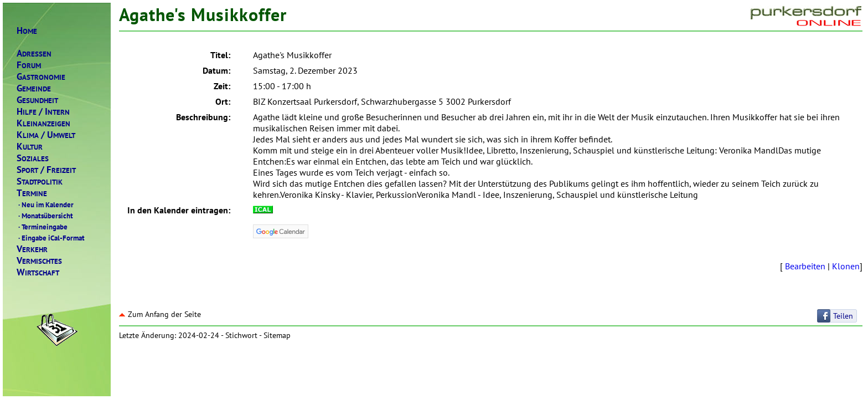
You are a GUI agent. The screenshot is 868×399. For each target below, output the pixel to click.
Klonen (846, 266)
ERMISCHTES (39, 261)
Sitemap (277, 335)
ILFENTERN (43, 112)
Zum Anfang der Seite (160, 314)
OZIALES (33, 158)
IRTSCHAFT (38, 272)
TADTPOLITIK (40, 181)
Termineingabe (42, 227)
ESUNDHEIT (37, 100)
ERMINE (32, 193)
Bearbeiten (805, 266)
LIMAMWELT (46, 135)
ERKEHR (32, 249)
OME (27, 31)
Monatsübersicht (45, 216)
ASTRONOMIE (41, 77)
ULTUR (30, 147)
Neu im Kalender (45, 204)
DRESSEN (34, 53)
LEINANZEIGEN (43, 123)
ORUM (29, 65)
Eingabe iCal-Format (51, 238)
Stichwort (241, 335)
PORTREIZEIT (46, 170)
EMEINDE (34, 88)
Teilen (843, 316)
